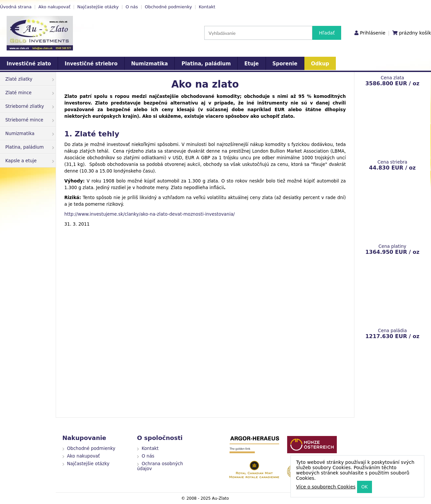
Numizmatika (150, 64)
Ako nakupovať (55, 7)
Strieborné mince (30, 120)
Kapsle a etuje (30, 161)
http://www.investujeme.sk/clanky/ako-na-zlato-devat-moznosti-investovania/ (150, 214)
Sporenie (285, 64)
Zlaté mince (30, 93)
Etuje (251, 64)
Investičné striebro (91, 64)
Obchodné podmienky (168, 7)
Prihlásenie (373, 33)
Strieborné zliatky (30, 106)
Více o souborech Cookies (326, 487)
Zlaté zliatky (30, 79)
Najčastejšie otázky (98, 7)
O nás (132, 7)
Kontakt (207, 7)
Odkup (320, 64)
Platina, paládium (206, 64)
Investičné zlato (29, 64)
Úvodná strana (16, 7)
